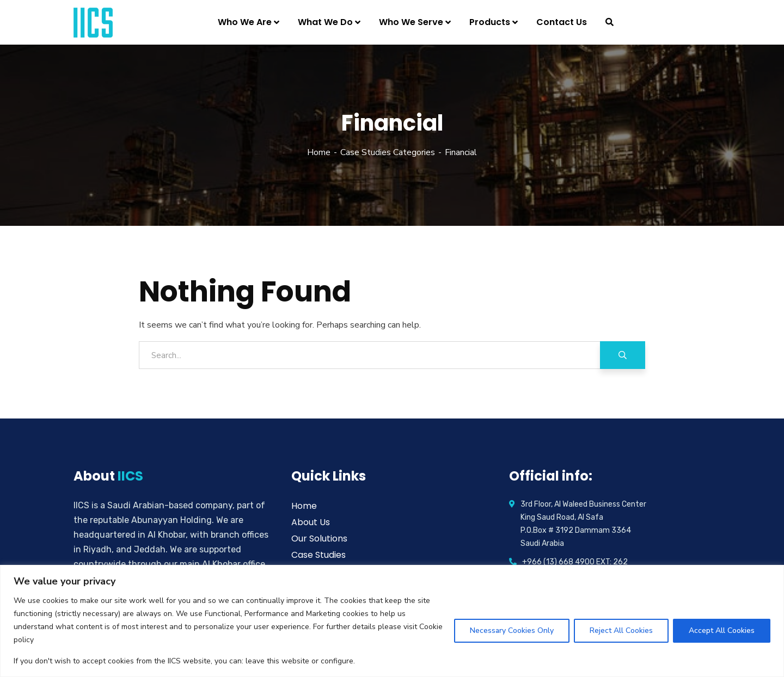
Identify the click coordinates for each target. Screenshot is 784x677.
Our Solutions (319, 538)
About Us (311, 522)
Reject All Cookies (621, 630)
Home (319, 152)
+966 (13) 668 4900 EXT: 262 (575, 562)
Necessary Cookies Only (512, 630)
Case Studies (318, 555)
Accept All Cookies (722, 630)
